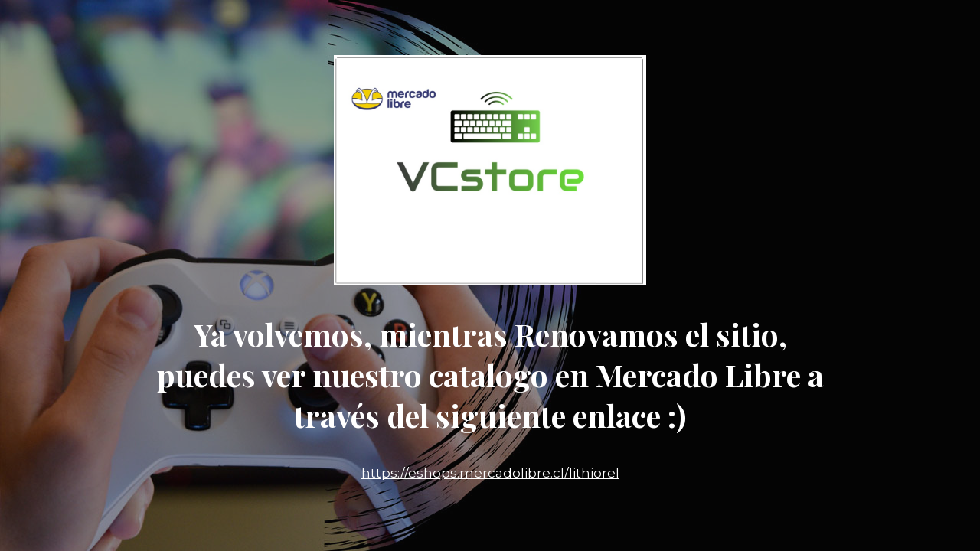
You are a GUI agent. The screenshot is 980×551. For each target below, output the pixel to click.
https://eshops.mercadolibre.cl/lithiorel (490, 473)
